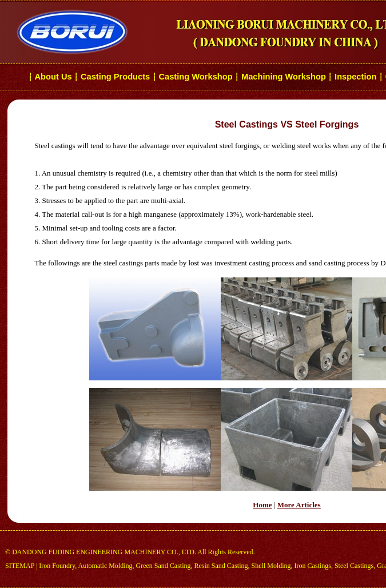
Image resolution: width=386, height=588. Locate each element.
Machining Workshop (284, 77)
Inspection (355, 77)
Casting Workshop (195, 77)
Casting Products (115, 77)
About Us (53, 77)
